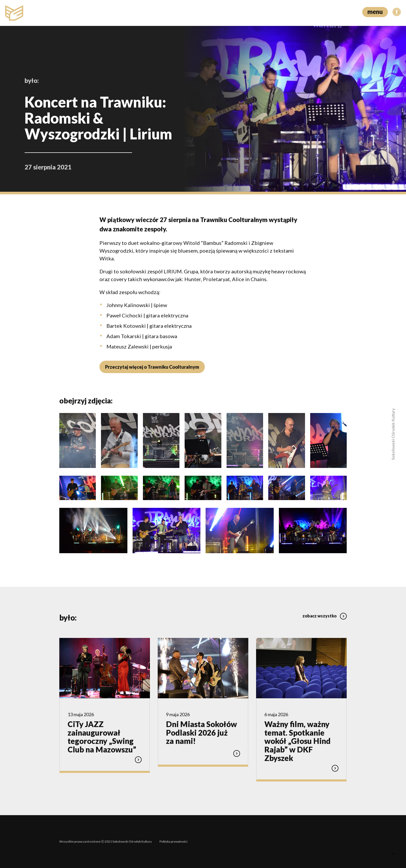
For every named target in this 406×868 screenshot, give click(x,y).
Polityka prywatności (173, 841)
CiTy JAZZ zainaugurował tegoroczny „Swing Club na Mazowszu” (102, 737)
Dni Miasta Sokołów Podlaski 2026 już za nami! (201, 732)
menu (375, 12)
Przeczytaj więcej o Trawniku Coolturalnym (152, 367)
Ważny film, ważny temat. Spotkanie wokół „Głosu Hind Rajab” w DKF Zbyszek (298, 741)
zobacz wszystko (325, 616)
